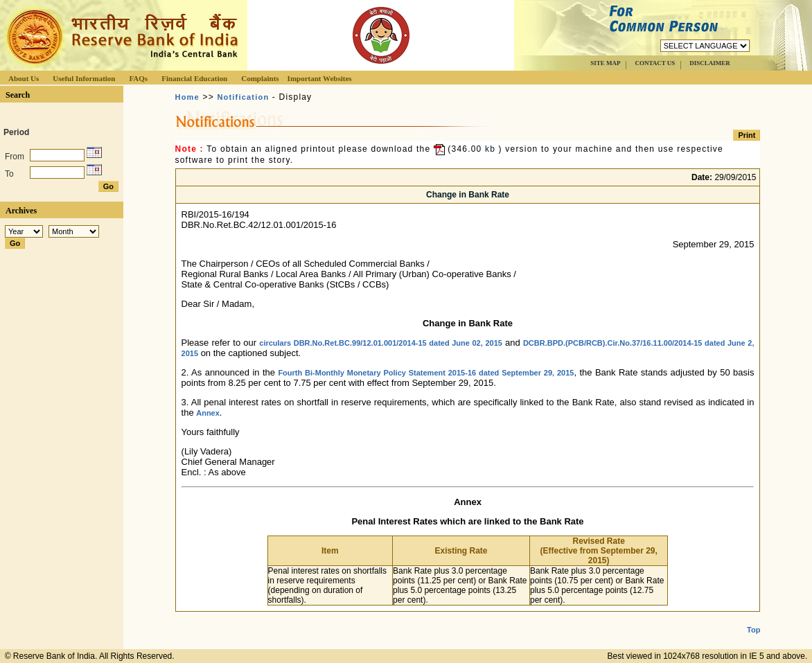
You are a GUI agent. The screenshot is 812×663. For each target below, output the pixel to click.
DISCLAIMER (710, 63)
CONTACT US (655, 63)
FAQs (138, 78)
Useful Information (84, 78)
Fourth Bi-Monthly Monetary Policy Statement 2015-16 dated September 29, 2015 (426, 373)
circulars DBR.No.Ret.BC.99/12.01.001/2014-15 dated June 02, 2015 (381, 343)
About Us (24, 78)
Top (753, 619)
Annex (208, 413)
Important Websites (320, 78)
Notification (243, 97)
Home (187, 97)
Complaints (260, 78)
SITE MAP (605, 63)
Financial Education (194, 78)
